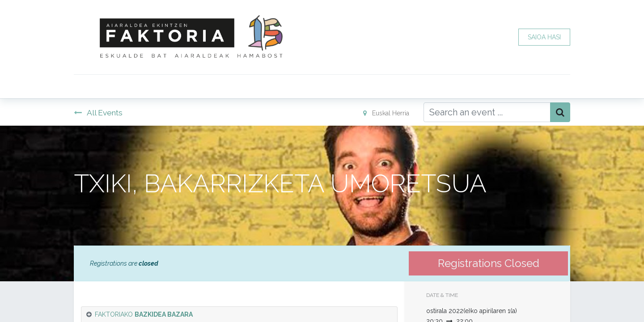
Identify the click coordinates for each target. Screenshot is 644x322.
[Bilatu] (560, 112)
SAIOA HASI (544, 37)
